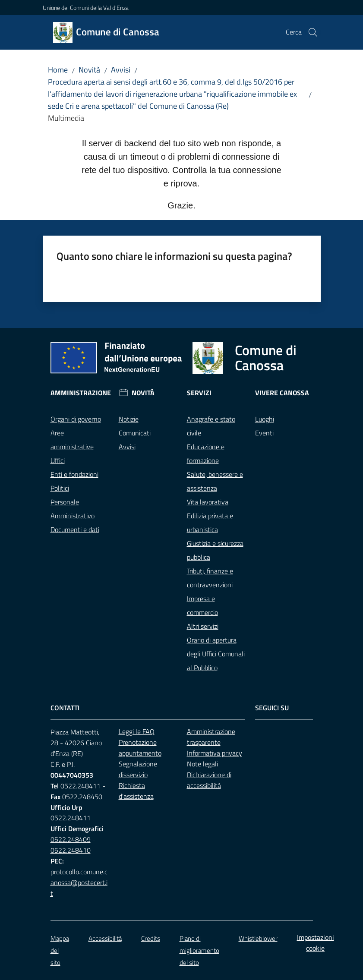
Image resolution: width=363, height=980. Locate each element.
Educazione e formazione (206, 454)
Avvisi (121, 70)
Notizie (129, 419)
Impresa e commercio (202, 605)
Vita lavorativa (208, 502)
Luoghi (265, 419)
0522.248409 (71, 839)
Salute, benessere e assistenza (215, 481)
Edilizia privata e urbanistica (210, 523)
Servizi (199, 393)
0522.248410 (71, 850)
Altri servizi (203, 626)
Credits (151, 938)
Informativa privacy (215, 753)
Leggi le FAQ (137, 731)
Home (58, 70)
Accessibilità (105, 938)
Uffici (58, 460)
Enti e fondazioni (74, 474)
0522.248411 (80, 786)
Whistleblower (258, 938)
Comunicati (135, 433)
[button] (313, 32)
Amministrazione (81, 393)
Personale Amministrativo (73, 509)
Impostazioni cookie (316, 943)
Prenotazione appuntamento (140, 748)
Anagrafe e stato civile (211, 426)
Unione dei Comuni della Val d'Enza (86, 8)
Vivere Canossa (282, 393)
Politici (60, 488)
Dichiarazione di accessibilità (209, 780)
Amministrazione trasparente (211, 737)
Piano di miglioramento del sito (199, 950)
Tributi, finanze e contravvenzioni (210, 578)
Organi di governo (76, 419)
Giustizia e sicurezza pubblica (215, 550)
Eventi (264, 433)
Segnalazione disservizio (138, 769)
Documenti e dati (75, 529)
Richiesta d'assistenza (136, 791)
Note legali (202, 764)
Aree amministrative (72, 440)
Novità (89, 70)
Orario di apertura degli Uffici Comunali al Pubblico (216, 654)
